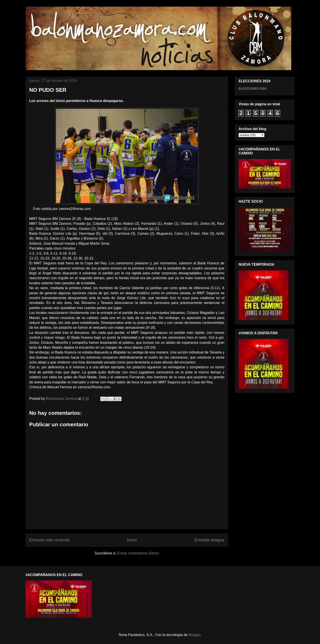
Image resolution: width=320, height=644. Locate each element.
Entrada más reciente (49, 540)
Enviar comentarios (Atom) (138, 553)
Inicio (132, 540)
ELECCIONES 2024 (253, 88)
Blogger (195, 635)
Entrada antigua (209, 540)
